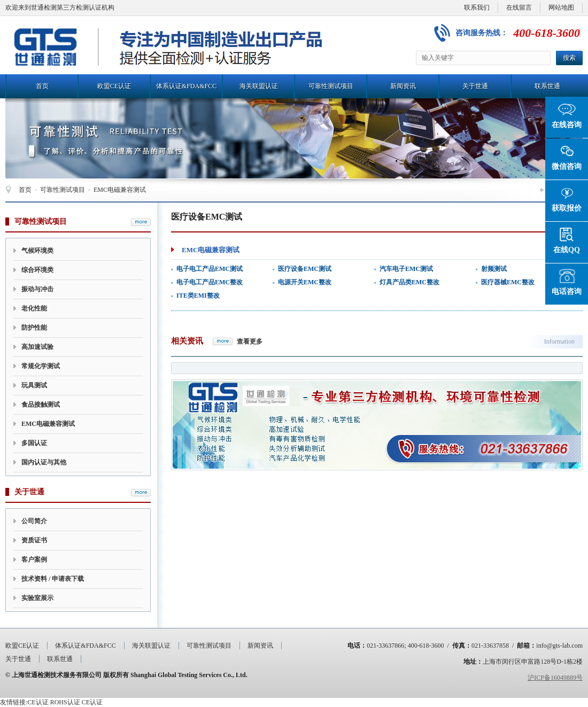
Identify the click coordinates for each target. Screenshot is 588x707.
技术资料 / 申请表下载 (53, 579)
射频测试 (494, 269)
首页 (42, 86)
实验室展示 (37, 598)
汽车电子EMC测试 (406, 269)
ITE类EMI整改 (198, 296)
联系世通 (547, 86)
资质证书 (34, 540)
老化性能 (34, 308)
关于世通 (475, 86)
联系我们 (477, 7)
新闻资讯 (403, 86)
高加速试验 (37, 347)
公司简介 (34, 521)
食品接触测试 (41, 405)
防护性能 (34, 328)
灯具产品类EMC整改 (409, 282)
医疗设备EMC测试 (305, 269)
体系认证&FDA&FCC (186, 86)
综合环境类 (37, 270)
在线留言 (519, 7)
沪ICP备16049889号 (555, 678)
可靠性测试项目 (331, 86)
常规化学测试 (41, 366)
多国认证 (34, 443)
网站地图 (561, 7)
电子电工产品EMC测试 (210, 269)
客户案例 (34, 560)
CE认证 (38, 702)
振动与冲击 (37, 289)
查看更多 (250, 341)
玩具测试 (34, 385)
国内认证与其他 (44, 462)
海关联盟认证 (259, 86)
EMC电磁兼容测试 (120, 190)
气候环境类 (37, 251)
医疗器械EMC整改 (508, 282)
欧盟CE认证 (114, 86)
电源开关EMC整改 (305, 282)
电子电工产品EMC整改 (210, 282)
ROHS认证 (65, 702)
